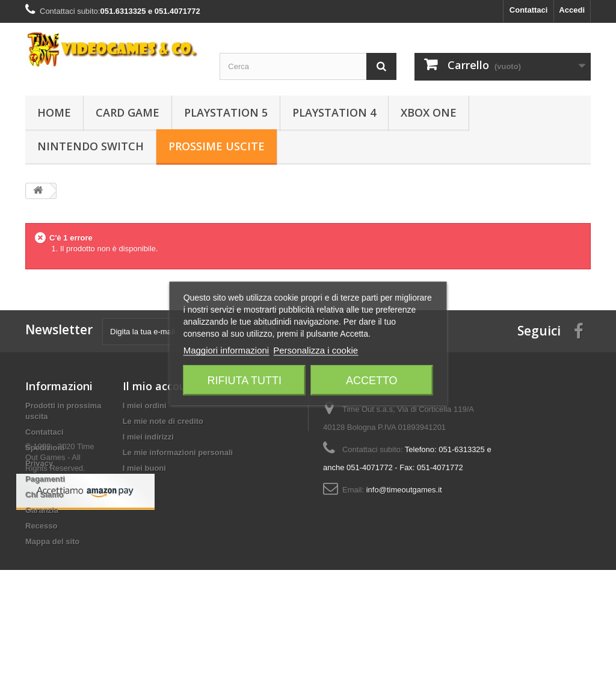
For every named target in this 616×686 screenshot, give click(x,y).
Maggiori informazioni (226, 350)
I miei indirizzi (148, 437)
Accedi (572, 10)
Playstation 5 (226, 112)
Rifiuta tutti (245, 380)
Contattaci (529, 10)
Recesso (41, 526)
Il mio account (160, 386)
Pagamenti (45, 479)
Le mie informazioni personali (178, 452)
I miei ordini (145, 406)
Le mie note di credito (163, 421)
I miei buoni (144, 468)
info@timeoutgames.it (404, 490)
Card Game (128, 112)
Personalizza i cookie (316, 350)
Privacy (39, 463)
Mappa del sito (52, 541)
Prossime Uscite (217, 146)
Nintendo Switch (91, 146)
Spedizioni (45, 448)
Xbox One (429, 112)
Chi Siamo (45, 495)
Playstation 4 (334, 112)
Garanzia (42, 510)
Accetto (372, 380)
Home (54, 112)
